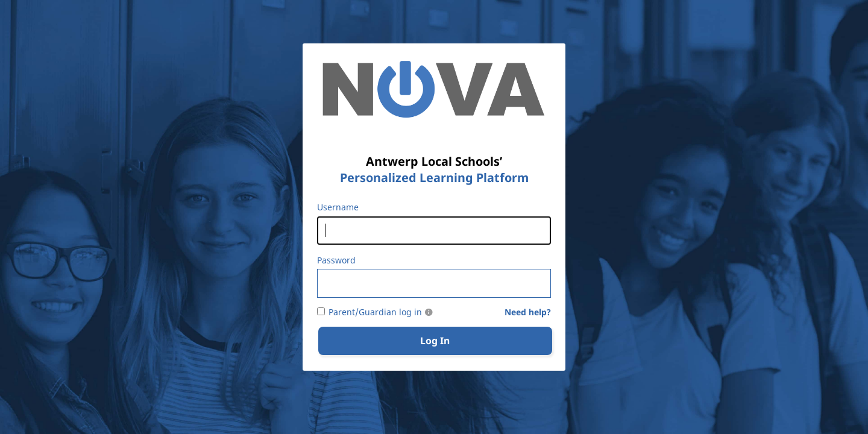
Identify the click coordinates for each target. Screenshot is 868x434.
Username (338, 207)
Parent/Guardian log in (375, 312)
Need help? (528, 312)
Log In (435, 341)
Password (336, 260)
